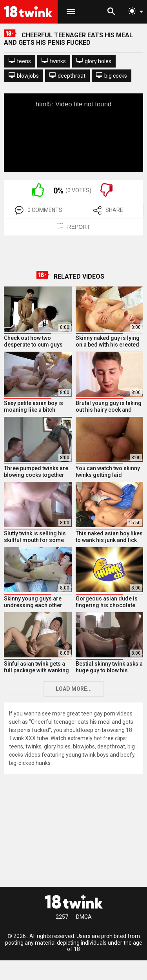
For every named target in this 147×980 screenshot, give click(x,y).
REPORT (73, 227)
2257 (62, 917)
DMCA (84, 917)
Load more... (74, 689)
